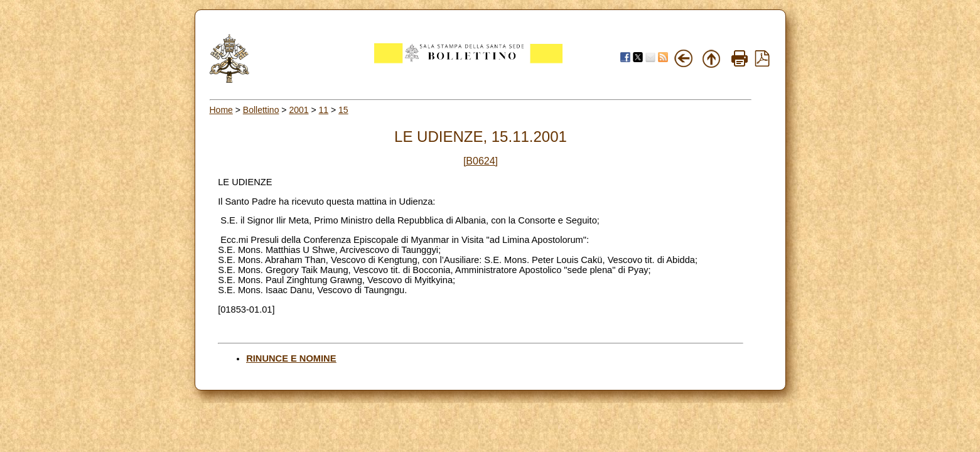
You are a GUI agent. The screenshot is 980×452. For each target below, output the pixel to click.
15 (343, 110)
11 (324, 110)
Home (221, 110)
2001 (299, 110)
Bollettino (261, 110)
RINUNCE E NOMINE (291, 358)
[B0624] (481, 161)
